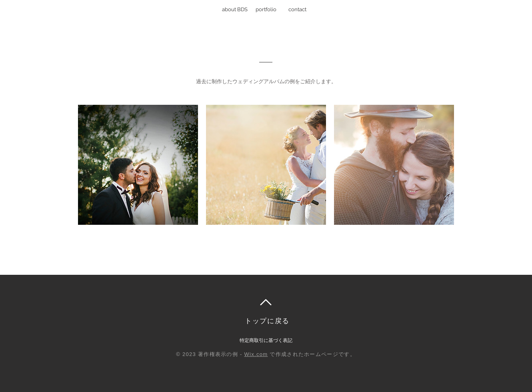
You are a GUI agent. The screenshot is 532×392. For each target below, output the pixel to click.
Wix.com (256, 354)
